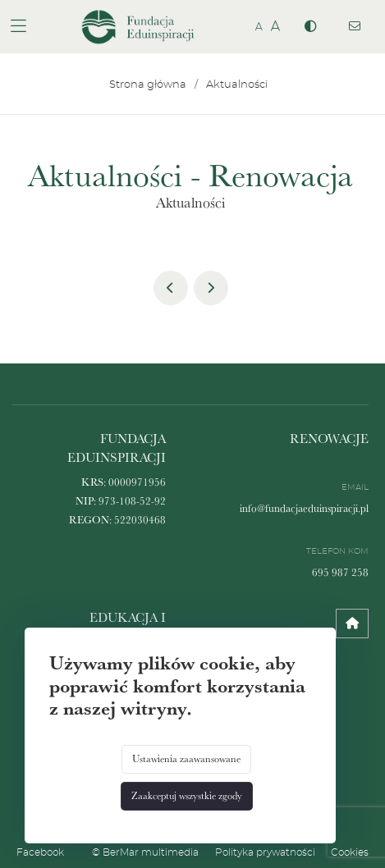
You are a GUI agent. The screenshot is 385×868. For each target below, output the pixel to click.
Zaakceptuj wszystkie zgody (187, 796)
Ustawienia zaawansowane (186, 759)
